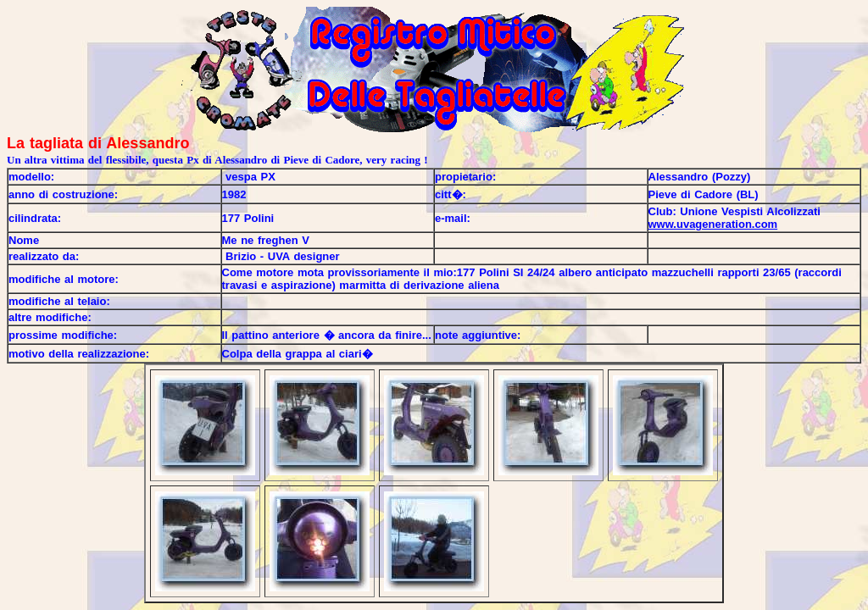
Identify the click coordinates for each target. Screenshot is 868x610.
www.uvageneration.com (713, 224)
